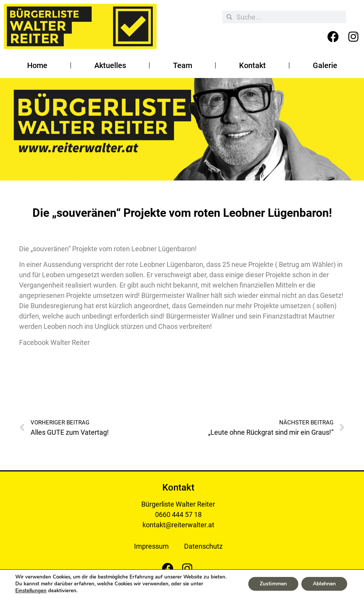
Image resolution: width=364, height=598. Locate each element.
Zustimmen (273, 584)
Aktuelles (110, 65)
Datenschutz (203, 546)
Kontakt (252, 65)
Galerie (325, 65)
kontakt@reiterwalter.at (178, 525)
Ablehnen (324, 584)
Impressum (151, 546)
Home (37, 65)
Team (183, 65)
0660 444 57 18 (178, 514)
